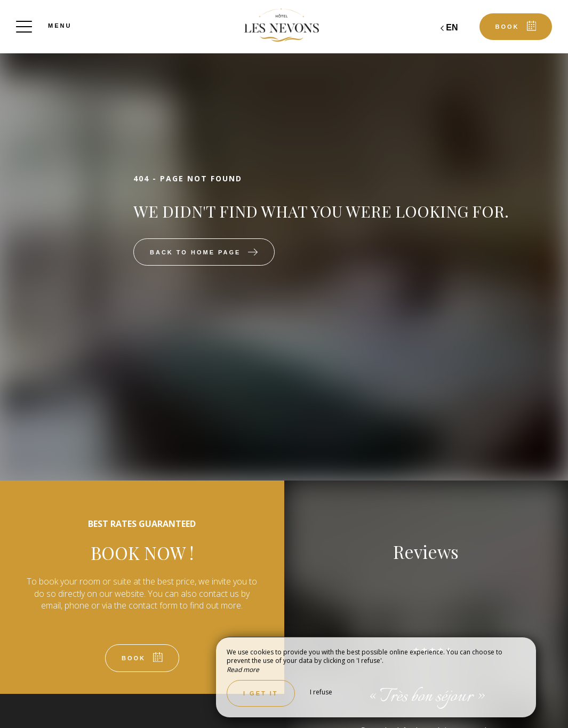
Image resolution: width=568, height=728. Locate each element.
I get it (261, 693)
